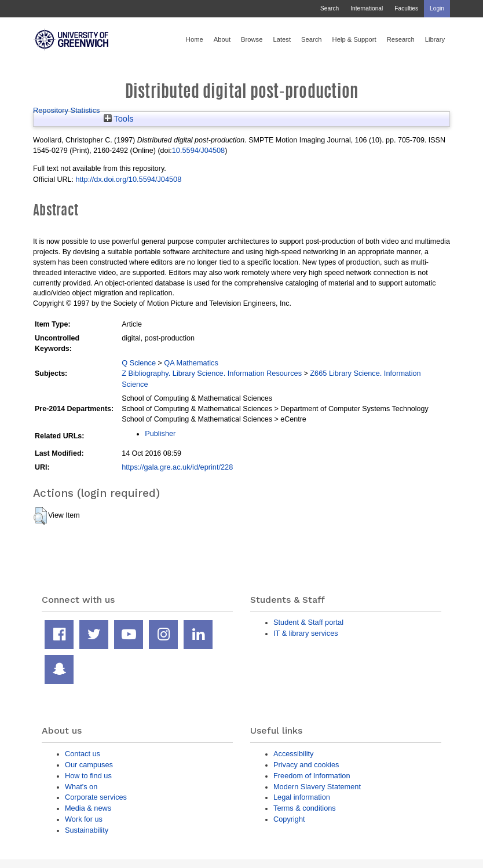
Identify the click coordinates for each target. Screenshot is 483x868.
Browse (252, 39)
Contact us (83, 754)
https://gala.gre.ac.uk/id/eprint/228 (177, 467)
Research (401, 39)
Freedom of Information (312, 776)
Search (330, 8)
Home (195, 39)
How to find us (88, 776)
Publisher (160, 433)
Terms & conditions (305, 808)
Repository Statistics (67, 110)
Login (437, 8)
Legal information (302, 797)
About (222, 39)
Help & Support (354, 39)
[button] (40, 516)
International (367, 8)
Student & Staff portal (308, 622)
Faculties (406, 8)
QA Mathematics (191, 363)
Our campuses (89, 765)
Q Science (139, 363)
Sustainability (87, 830)
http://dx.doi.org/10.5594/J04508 (128, 179)
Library (435, 39)
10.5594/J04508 (198, 150)
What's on (81, 787)
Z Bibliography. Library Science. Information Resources (212, 373)
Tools (119, 119)
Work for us (84, 819)
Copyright (289, 819)
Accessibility (293, 754)
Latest (282, 39)
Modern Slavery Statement (317, 787)
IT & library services (306, 633)
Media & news (88, 808)
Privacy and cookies (306, 765)
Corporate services (96, 797)
